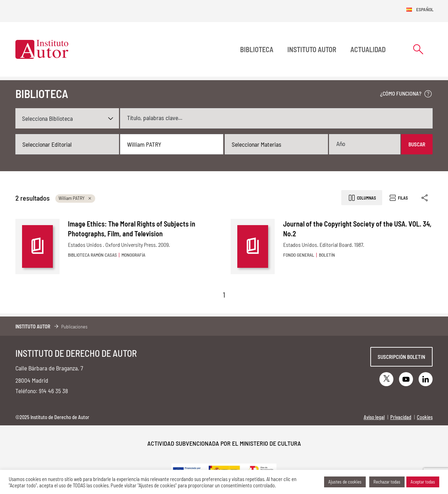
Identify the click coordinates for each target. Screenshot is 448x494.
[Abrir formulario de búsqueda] (418, 49)
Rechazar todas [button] (387, 482)
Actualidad (368, 49)
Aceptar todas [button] (423, 482)
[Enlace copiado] (425, 198)
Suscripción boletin (401, 357)
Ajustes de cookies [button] (345, 482)
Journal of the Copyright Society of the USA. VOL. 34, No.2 (357, 229)
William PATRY (75, 198)
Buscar (417, 144)
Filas (398, 198)
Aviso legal (374, 417)
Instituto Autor (312, 49)
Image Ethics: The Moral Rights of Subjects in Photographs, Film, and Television (132, 229)
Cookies (425, 417)
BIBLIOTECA (257, 49)
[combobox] (67, 144)
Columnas (362, 198)
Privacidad (401, 417)
